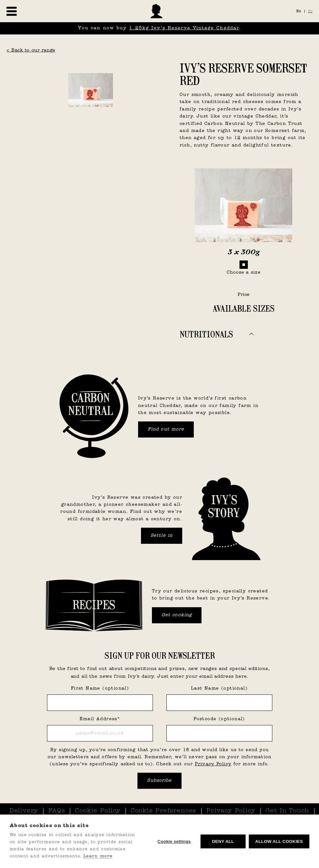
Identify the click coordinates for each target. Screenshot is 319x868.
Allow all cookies (279, 841)
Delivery (24, 811)
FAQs (57, 811)
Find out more (166, 429)
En (299, 11)
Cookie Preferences (164, 811)
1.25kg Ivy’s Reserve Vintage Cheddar (184, 28)
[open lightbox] (91, 65)
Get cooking (177, 615)
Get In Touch (288, 811)
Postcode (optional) (219, 719)
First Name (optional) (100, 689)
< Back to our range (31, 50)
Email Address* (100, 719)
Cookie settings (174, 841)
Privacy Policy (213, 764)
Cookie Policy (98, 811)
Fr (310, 11)
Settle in (162, 536)
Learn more (98, 856)
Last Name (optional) (219, 689)
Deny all (223, 841)
